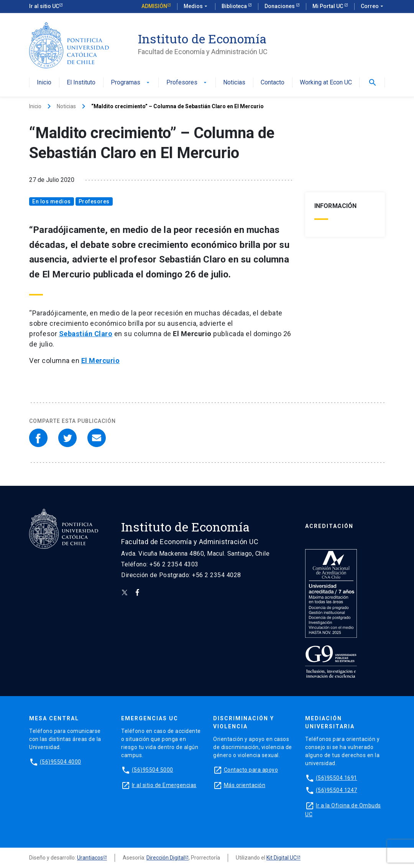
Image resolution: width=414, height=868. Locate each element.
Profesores (187, 83)
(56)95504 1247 (337, 790)
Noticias (234, 83)
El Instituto (81, 83)
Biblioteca (235, 6)
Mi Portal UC (328, 6)
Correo (373, 7)
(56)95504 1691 (337, 778)
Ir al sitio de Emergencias (164, 785)
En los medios (52, 201)
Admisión (154, 6)
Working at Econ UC (326, 83)
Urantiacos (90, 858)
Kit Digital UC (282, 858)
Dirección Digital (166, 858)
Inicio (44, 83)
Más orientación (245, 785)
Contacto (273, 83)
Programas (131, 83)
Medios (196, 7)
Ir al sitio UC (44, 6)
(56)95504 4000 (61, 762)
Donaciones (280, 6)
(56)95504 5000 (153, 770)
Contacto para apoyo (251, 770)
